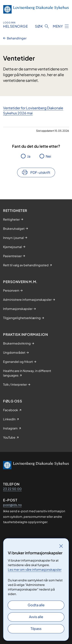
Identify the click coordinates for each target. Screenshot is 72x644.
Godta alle (36, 605)
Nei (48, 156)
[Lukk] (61, 546)
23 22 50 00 (12, 489)
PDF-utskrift (40, 172)
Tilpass (36, 628)
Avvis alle (36, 617)
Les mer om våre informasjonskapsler (35, 569)
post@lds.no (12, 505)
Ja (29, 156)
